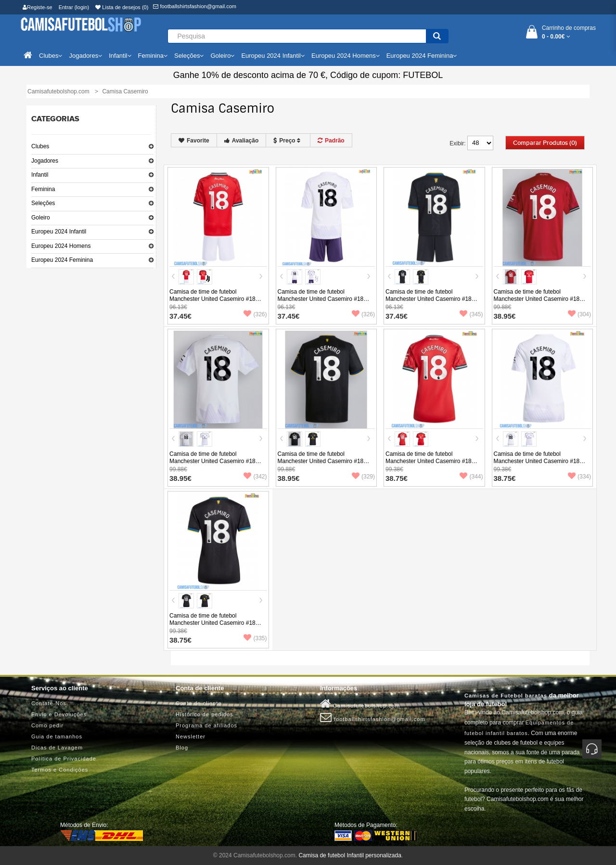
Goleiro (41, 218)
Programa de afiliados (206, 725)
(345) (471, 314)
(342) (255, 477)
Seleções (43, 203)
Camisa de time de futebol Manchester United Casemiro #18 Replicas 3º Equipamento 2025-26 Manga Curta (321, 465)
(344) (471, 477)
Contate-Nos (49, 703)
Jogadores (45, 161)
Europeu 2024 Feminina (62, 260)
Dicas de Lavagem (57, 748)
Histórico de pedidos (205, 714)
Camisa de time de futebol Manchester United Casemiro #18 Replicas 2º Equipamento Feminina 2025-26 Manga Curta (539, 465)
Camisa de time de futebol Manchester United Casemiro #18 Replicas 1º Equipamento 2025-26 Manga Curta (538, 303)
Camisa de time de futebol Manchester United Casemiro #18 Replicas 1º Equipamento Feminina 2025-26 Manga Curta (430, 465)
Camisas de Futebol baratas (506, 696)
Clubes (40, 146)
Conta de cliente (199, 703)
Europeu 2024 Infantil (59, 232)
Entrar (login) (74, 7)
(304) (579, 314)
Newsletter (191, 736)
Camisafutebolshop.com (360, 704)
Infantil (40, 175)
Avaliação (242, 141)
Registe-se (38, 7)
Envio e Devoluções (59, 714)
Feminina (43, 189)
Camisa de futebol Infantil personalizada (350, 855)
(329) (363, 477)
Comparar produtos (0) (545, 143)
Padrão (331, 141)
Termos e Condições (60, 770)
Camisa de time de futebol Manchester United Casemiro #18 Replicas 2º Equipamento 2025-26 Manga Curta (213, 465)
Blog (182, 748)
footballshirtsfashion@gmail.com (195, 6)
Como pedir (47, 725)
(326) (255, 314)
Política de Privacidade (64, 759)
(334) (579, 477)
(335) (255, 638)
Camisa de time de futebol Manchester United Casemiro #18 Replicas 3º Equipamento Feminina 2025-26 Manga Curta (214, 626)
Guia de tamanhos (57, 736)
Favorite (194, 141)
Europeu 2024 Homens (61, 246)
